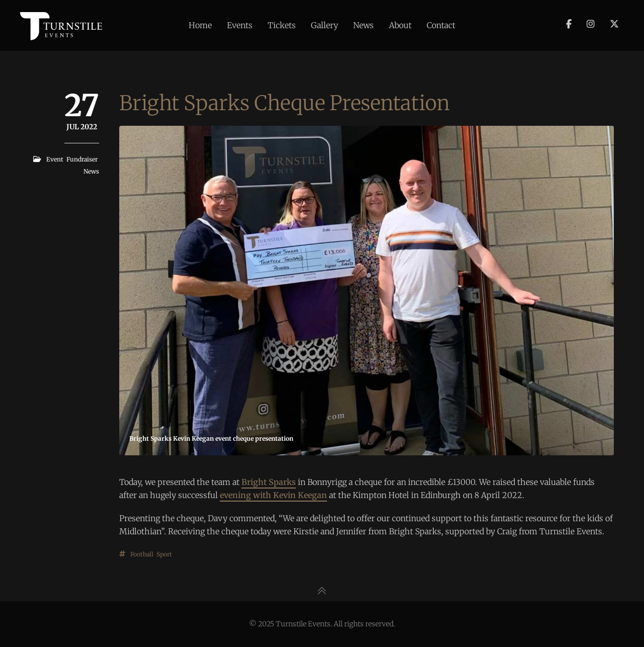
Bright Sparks (269, 482)
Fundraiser (82, 159)
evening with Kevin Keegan (273, 495)
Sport (164, 554)
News (91, 171)
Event (55, 159)
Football (142, 554)
